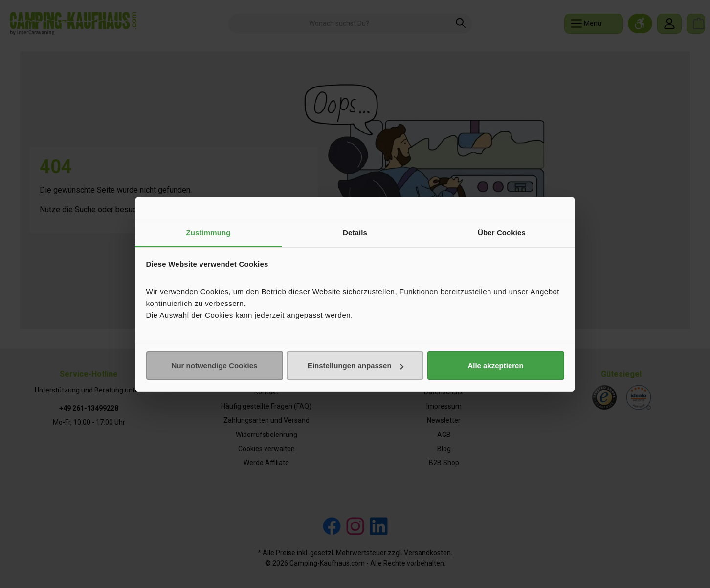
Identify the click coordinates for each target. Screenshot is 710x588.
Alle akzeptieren (495, 365)
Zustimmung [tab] (209, 232)
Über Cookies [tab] (502, 232)
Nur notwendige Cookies (215, 365)
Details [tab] (355, 232)
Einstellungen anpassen (355, 365)
